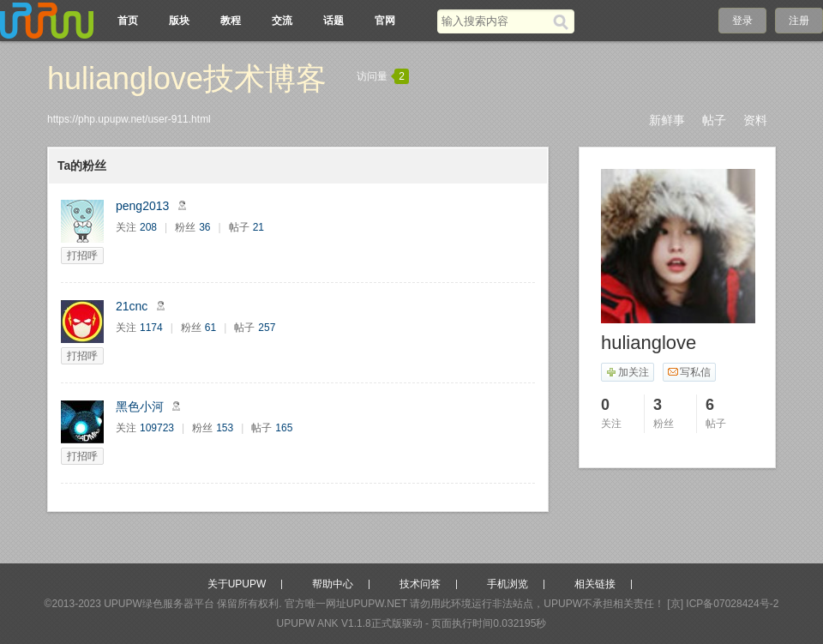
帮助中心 (333, 584)
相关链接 (595, 584)
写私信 (689, 372)
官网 (385, 21)
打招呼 (82, 256)
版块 (179, 21)
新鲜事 (667, 120)
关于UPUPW (237, 584)
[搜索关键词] (495, 21)
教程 (231, 21)
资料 (755, 120)
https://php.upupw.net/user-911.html (129, 119)
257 (267, 328)
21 (258, 227)
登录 (742, 21)
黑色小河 (140, 406)
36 (204, 227)
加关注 (627, 372)
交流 (282, 21)
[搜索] (564, 21)
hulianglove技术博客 (187, 78)
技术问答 (420, 584)
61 (210, 328)
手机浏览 (508, 584)
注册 (799, 21)
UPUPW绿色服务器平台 (159, 604)
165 (284, 428)
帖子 (714, 120)
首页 (128, 21)
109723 (157, 428)
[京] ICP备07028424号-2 (723, 604)
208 (148, 227)
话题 (333, 21)
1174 (151, 328)
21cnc (132, 306)
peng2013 (142, 206)
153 (225, 428)
